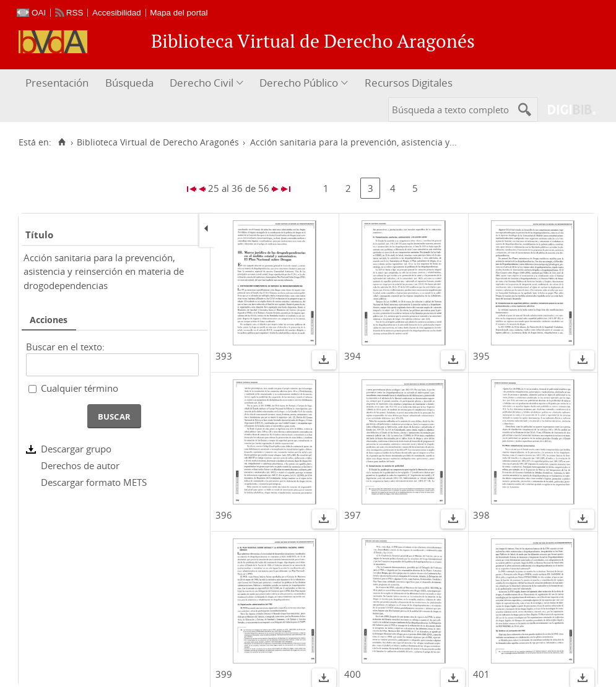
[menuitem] (59, 83)
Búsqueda (129, 83)
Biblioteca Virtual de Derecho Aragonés (158, 142)
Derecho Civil (202, 83)
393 (224, 356)
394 (353, 356)
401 (481, 674)
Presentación (57, 83)
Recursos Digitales (409, 83)
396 (224, 515)
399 (224, 674)
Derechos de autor (80, 465)
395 (481, 356)
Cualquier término (80, 388)
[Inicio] (62, 142)
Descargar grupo (76, 449)
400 (353, 674)
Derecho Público (299, 83)
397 (353, 515)
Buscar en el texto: (65, 347)
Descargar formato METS (94, 482)
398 (481, 515)
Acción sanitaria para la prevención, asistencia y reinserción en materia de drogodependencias (104, 271)
